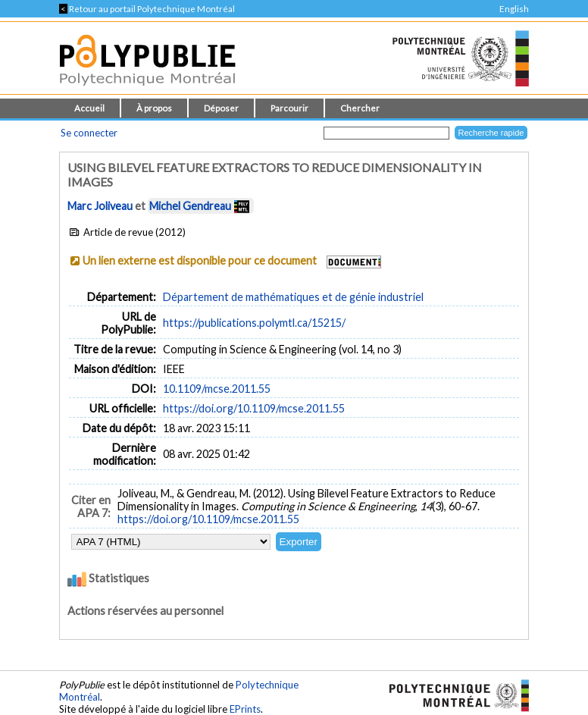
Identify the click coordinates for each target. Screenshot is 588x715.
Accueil (89, 108)
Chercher (360, 108)
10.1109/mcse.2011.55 (217, 389)
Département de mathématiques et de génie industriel (293, 297)
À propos (154, 108)
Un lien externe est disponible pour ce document (200, 260)
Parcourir (289, 108)
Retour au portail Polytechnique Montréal (147, 9)
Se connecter (89, 133)
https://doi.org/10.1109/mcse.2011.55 (254, 408)
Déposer (221, 108)
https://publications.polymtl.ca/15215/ (254, 323)
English (514, 9)
